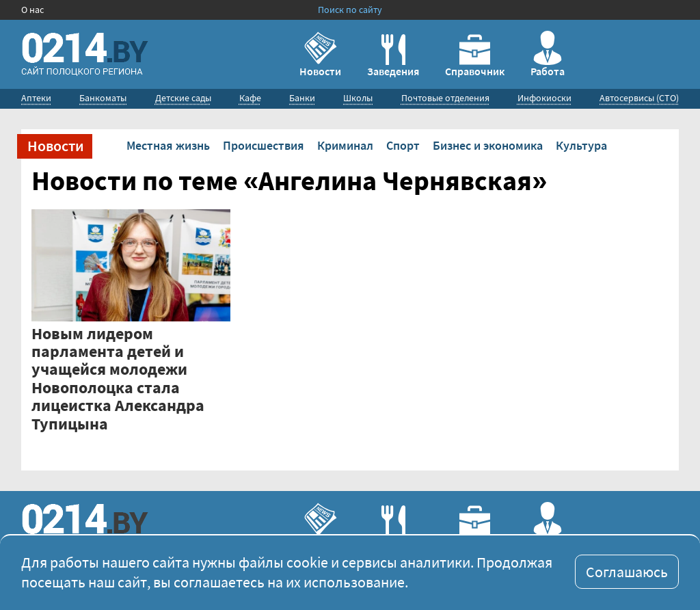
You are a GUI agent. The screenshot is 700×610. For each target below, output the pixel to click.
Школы (358, 98)
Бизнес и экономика (488, 145)
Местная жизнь (168, 145)
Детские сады (183, 98)
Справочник (475, 56)
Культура (581, 145)
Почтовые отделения (445, 98)
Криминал (345, 145)
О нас (32, 10)
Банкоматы (103, 98)
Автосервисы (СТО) (639, 98)
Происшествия (264, 145)
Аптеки (36, 98)
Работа (548, 54)
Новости (320, 54)
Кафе (250, 98)
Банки (302, 98)
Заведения (393, 56)
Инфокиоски (544, 98)
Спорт (403, 145)
